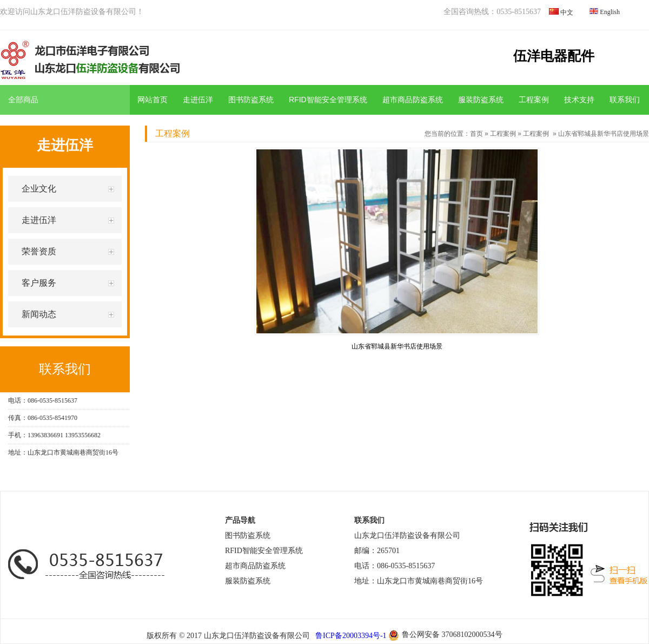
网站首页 (153, 100)
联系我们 (625, 100)
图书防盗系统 (251, 100)
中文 (567, 12)
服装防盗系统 (481, 100)
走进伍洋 (198, 100)
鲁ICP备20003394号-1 (350, 636)
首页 (476, 134)
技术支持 (579, 100)
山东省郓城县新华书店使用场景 (604, 134)
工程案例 (534, 100)
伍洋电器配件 (554, 56)
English (610, 12)
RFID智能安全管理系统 (328, 100)
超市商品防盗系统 (413, 100)
